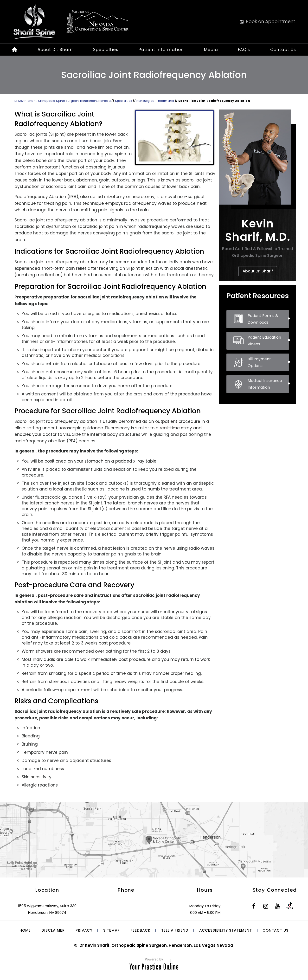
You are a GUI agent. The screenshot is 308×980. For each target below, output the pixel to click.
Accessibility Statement (226, 930)
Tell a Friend (175, 930)
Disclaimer (53, 930)
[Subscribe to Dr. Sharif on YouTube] (278, 907)
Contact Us (283, 50)
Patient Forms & (268, 319)
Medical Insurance (268, 384)
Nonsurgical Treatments (156, 101)
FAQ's (244, 50)
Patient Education (268, 341)
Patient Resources (258, 296)
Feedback (140, 930)
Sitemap (112, 930)
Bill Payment (268, 363)
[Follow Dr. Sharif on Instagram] (266, 907)
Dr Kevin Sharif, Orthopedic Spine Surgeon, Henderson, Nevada (63, 101)
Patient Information (161, 50)
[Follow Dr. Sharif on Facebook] (254, 907)
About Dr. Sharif (55, 50)
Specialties (106, 50)
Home (25, 930)
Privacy (84, 930)
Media (211, 50)
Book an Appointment (271, 22)
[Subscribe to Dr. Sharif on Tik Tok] (290, 907)
